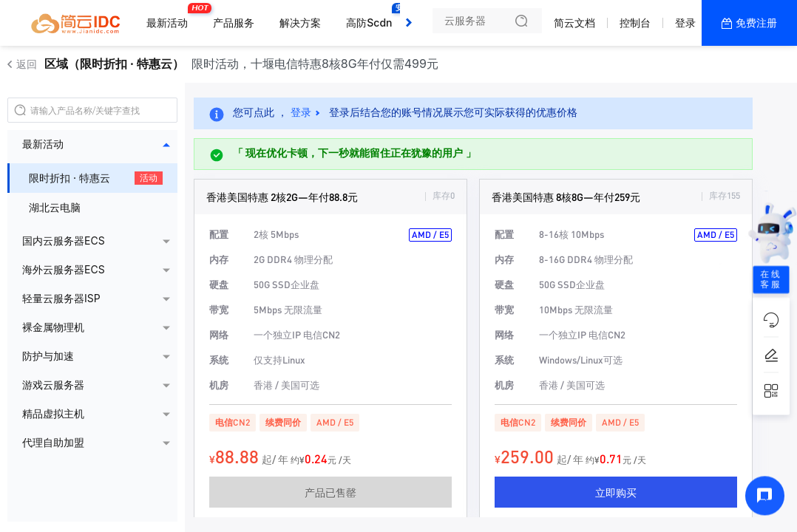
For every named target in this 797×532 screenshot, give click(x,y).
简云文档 (574, 23)
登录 (685, 23)
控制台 (635, 23)
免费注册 (756, 23)
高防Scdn (373, 17)
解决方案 (300, 23)
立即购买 (616, 492)
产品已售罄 (330, 492)
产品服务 (234, 23)
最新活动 (171, 17)
